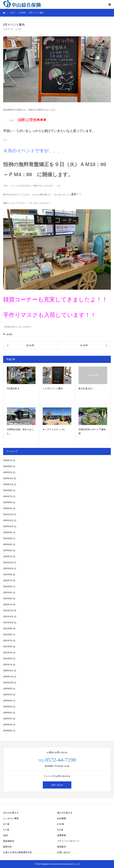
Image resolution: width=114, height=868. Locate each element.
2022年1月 (8, 605)
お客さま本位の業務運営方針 (18, 852)
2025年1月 (8, 472)
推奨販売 (62, 847)
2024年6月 (8, 502)
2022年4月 (8, 593)
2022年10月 (8, 568)
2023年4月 (8, 544)
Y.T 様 (6, 830)
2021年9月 (8, 629)
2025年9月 (8, 466)
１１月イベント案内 (53, 388)
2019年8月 (8, 731)
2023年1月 (8, 556)
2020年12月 (8, 671)
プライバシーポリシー (68, 841)
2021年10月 (8, 623)
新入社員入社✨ (86, 388)
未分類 (18, 29)
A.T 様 (6, 824)
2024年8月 (8, 490)
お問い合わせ (57, 785)
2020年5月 (8, 707)
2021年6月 (8, 647)
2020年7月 (8, 695)
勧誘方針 (8, 847)
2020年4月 (8, 713)
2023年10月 (8, 526)
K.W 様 (61, 824)
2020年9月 (8, 689)
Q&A (6, 835)
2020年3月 (8, 719)
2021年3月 (8, 659)
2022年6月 (8, 587)
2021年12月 (8, 611)
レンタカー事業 (11, 818)
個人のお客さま (65, 813)
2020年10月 (8, 683)
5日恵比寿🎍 (13, 388)
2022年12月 (8, 562)
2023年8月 (8, 532)
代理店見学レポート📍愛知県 (92, 432)
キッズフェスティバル (54, 429)
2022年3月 (8, 599)
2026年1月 (8, 460)
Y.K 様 (60, 830)
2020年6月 (8, 701)
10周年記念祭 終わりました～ (20, 432)
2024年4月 (8, 508)
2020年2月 (8, 725)
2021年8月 (8, 635)
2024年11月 (8, 484)
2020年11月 (8, 677)
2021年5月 (8, 653)
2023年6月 (8, 538)
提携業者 (62, 835)
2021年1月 (8, 665)
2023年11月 (8, 520)
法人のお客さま (11, 813)
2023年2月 (8, 550)
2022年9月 (8, 575)
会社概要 (62, 818)
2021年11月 (8, 617)
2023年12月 (8, 514)
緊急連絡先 (9, 841)
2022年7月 (8, 581)
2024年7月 (8, 496)
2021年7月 (8, 641)
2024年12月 (8, 478)
